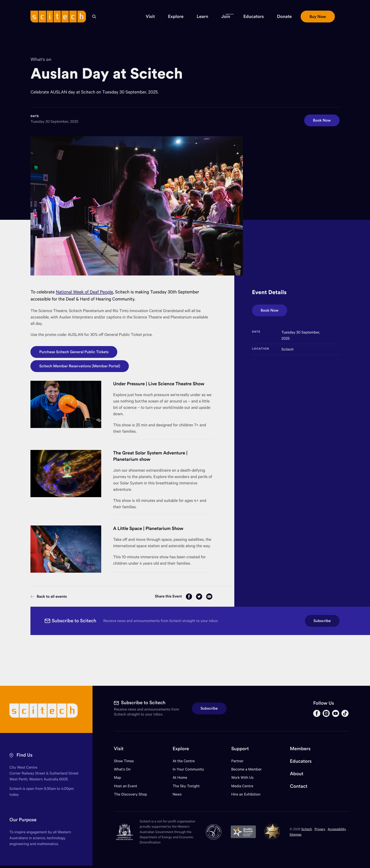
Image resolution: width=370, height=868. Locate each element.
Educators (301, 761)
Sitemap (296, 834)
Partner (237, 761)
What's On (122, 769)
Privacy (320, 829)
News (177, 794)
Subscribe (322, 621)
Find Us (25, 755)
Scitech (307, 829)
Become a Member (246, 769)
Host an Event (126, 786)
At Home (180, 777)
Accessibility (337, 829)
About (297, 774)
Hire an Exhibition (246, 794)
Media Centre (242, 786)
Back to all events (49, 597)
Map (120, 777)
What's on (41, 59)
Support (240, 749)
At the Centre (184, 761)
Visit (119, 749)
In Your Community (188, 769)
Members (300, 749)
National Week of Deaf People (84, 292)
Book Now (322, 120)
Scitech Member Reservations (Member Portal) (80, 366)
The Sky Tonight (186, 786)
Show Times (124, 761)
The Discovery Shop (130, 794)
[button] (150, 17)
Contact (299, 786)
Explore (181, 749)
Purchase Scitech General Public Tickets (74, 352)
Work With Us (242, 777)
